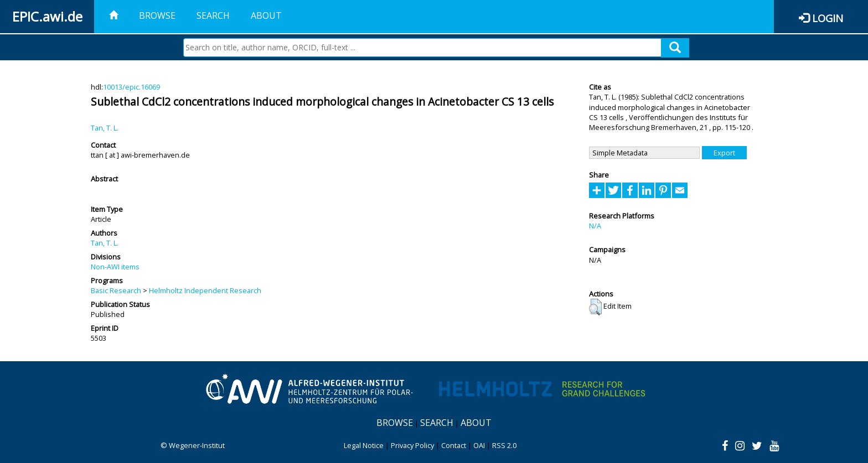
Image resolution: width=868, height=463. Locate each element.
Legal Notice (364, 445)
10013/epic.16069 (131, 87)
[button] (595, 307)
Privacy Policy (412, 445)
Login (828, 18)
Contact (454, 445)
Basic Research (116, 290)
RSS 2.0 (504, 445)
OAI (479, 445)
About (266, 15)
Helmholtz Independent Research (205, 290)
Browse (157, 15)
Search (213, 15)
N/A (595, 226)
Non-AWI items (115, 267)
